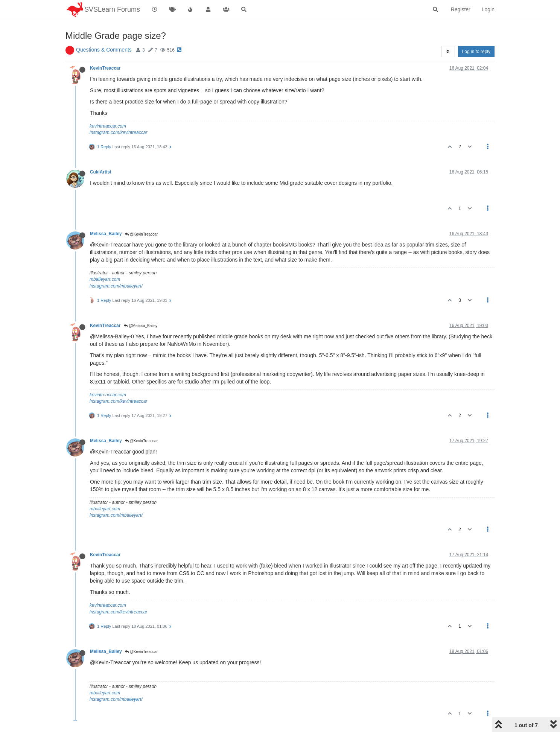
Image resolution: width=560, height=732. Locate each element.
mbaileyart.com (105, 279)
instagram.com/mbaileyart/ (116, 286)
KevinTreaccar (105, 68)
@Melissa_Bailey (141, 326)
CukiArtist (101, 172)
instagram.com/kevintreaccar (118, 132)
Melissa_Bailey (106, 234)
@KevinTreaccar (141, 234)
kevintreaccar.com (108, 126)
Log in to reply (476, 52)
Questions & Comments (104, 50)
